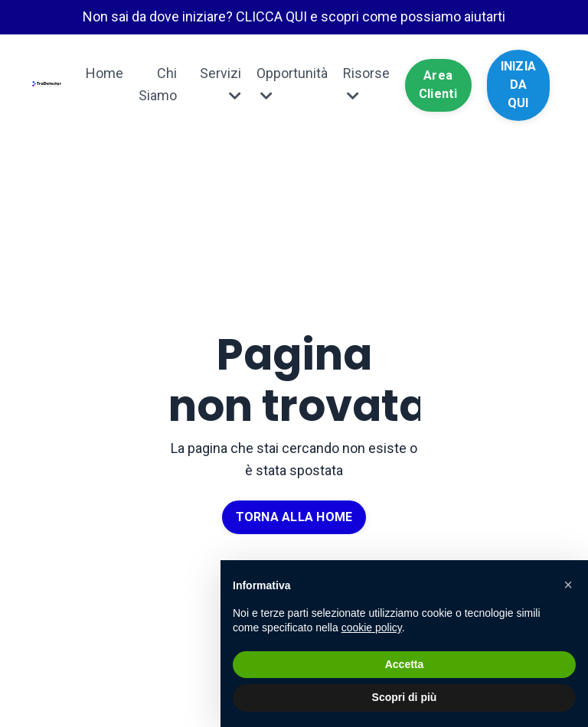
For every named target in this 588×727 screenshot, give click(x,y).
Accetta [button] (405, 664)
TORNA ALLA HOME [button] (294, 517)
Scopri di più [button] (405, 697)
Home (105, 73)
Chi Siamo (158, 84)
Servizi (220, 84)
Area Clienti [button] (438, 85)
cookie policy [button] (372, 628)
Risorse (366, 84)
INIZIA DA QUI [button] (519, 85)
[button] (568, 585)
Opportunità (292, 84)
